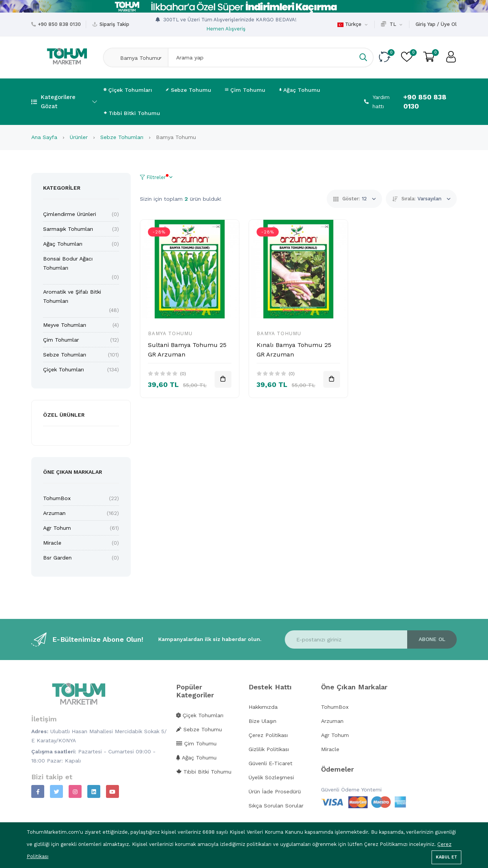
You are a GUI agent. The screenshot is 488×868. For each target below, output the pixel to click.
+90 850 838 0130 (59, 24)
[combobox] (135, 58)
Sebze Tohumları (123, 137)
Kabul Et (446, 857)
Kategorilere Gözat (64, 102)
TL (392, 24)
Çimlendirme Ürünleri (70, 214)
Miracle (52, 543)
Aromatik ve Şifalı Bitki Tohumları (72, 296)
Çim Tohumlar (61, 340)
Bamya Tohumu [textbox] (137, 58)
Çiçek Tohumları (128, 90)
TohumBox (57, 498)
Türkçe (352, 24)
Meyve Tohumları (65, 325)
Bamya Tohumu (170, 333)
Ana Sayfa (45, 137)
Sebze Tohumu (189, 90)
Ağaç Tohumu (300, 90)
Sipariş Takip (114, 24)
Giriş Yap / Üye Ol (436, 24)
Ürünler (80, 137)
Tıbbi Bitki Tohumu (132, 113)
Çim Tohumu (245, 90)
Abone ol (432, 639)
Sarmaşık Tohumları (68, 229)
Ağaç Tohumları (63, 244)
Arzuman (54, 513)
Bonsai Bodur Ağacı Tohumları (68, 263)
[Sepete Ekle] (223, 379)
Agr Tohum (57, 528)
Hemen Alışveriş (226, 29)
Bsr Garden (57, 558)
